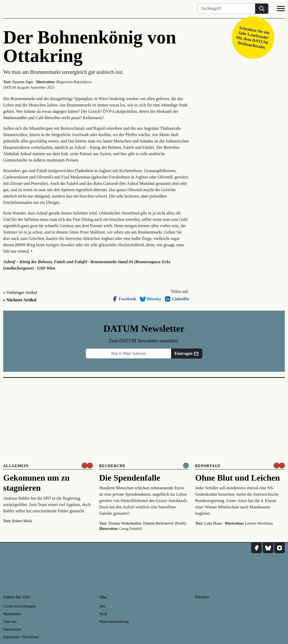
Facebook (124, 299)
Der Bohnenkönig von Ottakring (90, 46)
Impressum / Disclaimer (21, 637)
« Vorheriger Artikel (20, 292)
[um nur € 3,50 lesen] (87, 466)
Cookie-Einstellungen (19, 606)
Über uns (10, 622)
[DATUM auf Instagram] (280, 548)
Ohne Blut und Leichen (237, 478)
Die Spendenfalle (130, 478)
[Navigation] (281, 10)
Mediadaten (12, 614)
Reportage (208, 466)
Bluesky (150, 299)
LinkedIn (177, 299)
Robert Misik (22, 521)
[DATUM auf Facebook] (256, 548)
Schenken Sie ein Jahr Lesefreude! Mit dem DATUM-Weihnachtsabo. (253, 37)
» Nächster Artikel (20, 300)
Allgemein (16, 466)
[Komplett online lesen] (186, 466)
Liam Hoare (213, 523)
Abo (102, 606)
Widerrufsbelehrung (114, 622)
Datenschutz (12, 629)
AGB (103, 614)
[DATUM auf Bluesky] (268, 548)
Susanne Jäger (23, 82)
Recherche (112, 466)
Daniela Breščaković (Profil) (165, 523)
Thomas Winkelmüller (125, 523)
